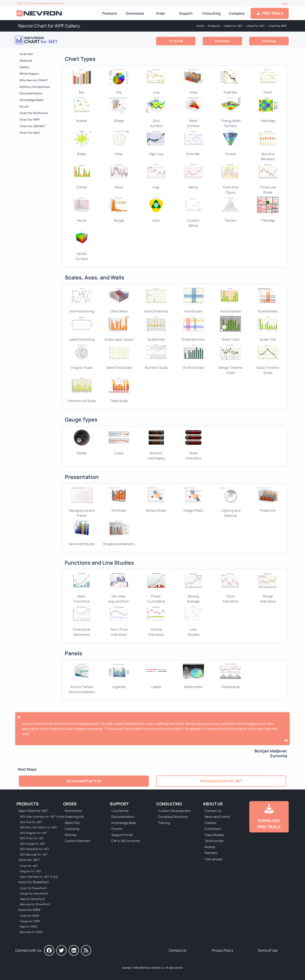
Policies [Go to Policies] (71, 835)
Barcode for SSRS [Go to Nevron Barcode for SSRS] (31, 932)
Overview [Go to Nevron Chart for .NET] (26, 54)
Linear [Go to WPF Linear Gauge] (119, 442)
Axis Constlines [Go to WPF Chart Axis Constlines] (156, 300)
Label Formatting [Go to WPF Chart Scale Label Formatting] (82, 329)
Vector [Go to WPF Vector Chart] (82, 210)
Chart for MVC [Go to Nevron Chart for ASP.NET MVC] (30, 133)
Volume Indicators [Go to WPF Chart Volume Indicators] (156, 621)
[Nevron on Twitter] (61, 950)
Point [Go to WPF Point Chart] (268, 82)
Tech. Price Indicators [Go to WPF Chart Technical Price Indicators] (119, 621)
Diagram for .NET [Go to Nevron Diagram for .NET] (31, 871)
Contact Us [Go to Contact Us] (213, 811)
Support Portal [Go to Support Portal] (122, 835)
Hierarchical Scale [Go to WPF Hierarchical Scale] (82, 390)
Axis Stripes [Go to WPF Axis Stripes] (193, 300)
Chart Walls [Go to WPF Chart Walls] (119, 300)
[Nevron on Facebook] (49, 950)
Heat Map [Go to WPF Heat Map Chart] (268, 110)
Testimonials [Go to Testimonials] (214, 841)
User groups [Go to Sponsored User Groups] (214, 859)
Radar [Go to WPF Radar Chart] (82, 143)
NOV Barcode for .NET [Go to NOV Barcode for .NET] (34, 854)
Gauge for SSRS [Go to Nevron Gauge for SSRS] (30, 921)
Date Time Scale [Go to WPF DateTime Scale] (119, 357)
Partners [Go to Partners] (211, 853)
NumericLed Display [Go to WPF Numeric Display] (156, 445)
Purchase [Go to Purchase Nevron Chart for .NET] (269, 41)
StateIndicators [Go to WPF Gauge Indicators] (193, 445)
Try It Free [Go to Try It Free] (176, 41)
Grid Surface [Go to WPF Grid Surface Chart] (156, 112)
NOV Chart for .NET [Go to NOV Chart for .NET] (32, 838)
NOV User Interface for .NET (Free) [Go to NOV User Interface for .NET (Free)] (39, 817)
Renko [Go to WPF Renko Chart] (193, 177)
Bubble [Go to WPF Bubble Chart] (82, 110)
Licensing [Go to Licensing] (72, 829)
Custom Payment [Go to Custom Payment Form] (78, 841)
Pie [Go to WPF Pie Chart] (119, 82)
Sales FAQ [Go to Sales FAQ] (72, 823)
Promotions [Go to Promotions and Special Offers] (73, 811)
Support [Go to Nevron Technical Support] (186, 13)
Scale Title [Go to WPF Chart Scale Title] (268, 329)
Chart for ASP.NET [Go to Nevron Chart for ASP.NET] (32, 126)
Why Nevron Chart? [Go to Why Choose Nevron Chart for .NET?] (34, 80)
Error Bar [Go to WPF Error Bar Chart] (193, 143)
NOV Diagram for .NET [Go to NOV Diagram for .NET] (34, 833)
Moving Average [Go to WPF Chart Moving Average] (193, 588)
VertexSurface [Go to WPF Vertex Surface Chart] (82, 246)
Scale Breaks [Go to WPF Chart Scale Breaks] (268, 300)
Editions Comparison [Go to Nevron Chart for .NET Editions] (35, 87)
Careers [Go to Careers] (210, 823)
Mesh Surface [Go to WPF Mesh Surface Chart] (193, 112)
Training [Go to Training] (164, 823)
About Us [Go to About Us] (213, 804)
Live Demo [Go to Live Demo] (222, 41)
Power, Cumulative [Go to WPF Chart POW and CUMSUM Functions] (156, 588)
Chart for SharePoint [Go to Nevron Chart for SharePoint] (33, 888)
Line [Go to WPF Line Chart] (156, 82)
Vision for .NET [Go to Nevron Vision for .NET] (233, 26)
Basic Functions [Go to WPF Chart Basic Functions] (82, 588)
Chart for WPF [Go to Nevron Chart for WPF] (278, 26)
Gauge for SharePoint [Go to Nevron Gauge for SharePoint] (34, 893)
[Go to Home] (40, 13)
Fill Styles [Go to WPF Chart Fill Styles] (119, 500)
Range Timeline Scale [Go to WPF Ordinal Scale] (230, 359)
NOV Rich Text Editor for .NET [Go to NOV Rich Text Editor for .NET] (38, 827)
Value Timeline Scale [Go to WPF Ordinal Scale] (268, 359)
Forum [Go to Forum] (24, 106)
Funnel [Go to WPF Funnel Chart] (230, 143)
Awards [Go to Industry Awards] (210, 847)
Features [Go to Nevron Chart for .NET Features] (26, 60)
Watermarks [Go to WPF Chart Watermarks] (193, 676)
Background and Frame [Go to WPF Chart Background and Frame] (82, 502)
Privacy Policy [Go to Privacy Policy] (223, 950)
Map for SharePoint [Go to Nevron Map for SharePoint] (32, 899)
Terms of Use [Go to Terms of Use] (267, 950)
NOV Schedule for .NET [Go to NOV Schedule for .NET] (35, 849)
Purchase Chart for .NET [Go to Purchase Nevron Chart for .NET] (221, 781)
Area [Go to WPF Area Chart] (193, 82)
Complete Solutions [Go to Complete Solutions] (173, 817)
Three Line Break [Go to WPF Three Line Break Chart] (268, 179)
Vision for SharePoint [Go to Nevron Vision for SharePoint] (34, 882)
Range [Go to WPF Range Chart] (119, 210)
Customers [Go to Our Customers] (213, 829)
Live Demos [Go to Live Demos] (120, 811)
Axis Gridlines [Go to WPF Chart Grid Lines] (230, 300)
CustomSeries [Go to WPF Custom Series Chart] (193, 212)
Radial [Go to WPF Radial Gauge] (82, 442)
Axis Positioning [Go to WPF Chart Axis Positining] (82, 300)
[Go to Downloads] (269, 817)
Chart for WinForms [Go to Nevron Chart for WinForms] (34, 113)
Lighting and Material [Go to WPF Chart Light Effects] (230, 502)
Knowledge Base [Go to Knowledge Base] (31, 100)
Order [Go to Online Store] (161, 13)
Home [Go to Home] (200, 26)
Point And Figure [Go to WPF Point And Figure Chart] (230, 179)
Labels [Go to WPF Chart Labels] (156, 676)
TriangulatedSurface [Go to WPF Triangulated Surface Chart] (230, 112)
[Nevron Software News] (86, 950)
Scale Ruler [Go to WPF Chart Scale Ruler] (156, 329)
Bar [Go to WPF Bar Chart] (82, 82)
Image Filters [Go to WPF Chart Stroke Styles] (193, 500)
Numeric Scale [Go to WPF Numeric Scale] (156, 357)
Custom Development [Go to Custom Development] (174, 811)
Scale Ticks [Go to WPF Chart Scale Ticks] (230, 329)
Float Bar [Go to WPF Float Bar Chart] (230, 82)
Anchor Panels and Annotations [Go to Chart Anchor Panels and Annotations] (82, 679)
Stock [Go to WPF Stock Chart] (119, 177)
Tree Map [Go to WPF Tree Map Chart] (268, 210)
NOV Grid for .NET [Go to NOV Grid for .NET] (31, 822)
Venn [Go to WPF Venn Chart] (156, 210)
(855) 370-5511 (26, 3)
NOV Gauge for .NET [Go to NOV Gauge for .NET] (33, 844)
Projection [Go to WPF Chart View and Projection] (268, 500)
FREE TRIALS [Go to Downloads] (270, 13)
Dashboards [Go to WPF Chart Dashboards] (230, 676)
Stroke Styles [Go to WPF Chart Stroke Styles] (156, 500)
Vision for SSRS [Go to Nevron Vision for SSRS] (29, 910)
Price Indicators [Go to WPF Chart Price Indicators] (230, 588)
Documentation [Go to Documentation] (31, 93)
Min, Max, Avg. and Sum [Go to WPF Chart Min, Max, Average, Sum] (119, 588)
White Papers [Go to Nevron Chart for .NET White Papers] (29, 74)
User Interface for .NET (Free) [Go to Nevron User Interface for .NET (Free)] (39, 877)
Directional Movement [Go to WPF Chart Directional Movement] (82, 621)
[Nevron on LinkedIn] (74, 950)
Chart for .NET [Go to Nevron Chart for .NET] (256, 26)
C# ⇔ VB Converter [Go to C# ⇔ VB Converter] (126, 841)
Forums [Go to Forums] (117, 829)
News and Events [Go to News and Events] (217, 817)
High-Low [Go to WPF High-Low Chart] (156, 143)
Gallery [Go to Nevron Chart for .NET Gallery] (25, 67)
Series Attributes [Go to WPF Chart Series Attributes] (82, 533)
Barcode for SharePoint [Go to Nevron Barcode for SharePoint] (35, 904)
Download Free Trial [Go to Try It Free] (84, 781)
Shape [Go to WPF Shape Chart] (119, 110)
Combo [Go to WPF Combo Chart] (82, 177)
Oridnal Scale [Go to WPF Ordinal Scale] (193, 357)
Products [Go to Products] (110, 13)
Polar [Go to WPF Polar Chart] (119, 143)
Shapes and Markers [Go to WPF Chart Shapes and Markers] (119, 533)
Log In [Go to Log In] (285, 3)
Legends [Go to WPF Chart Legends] (119, 676)
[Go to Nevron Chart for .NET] (47, 40)
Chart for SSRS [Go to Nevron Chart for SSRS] (29, 916)
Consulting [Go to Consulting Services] (211, 13)
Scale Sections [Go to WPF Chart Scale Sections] (193, 329)
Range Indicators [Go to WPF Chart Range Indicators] (268, 588)
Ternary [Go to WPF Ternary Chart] (230, 210)
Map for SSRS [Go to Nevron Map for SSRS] (29, 926)
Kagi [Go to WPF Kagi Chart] (156, 177)
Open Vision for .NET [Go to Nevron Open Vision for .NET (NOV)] (33, 811)
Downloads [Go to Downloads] (135, 13)
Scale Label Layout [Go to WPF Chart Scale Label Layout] (119, 329)
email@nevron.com (52, 3)
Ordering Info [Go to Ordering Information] (74, 817)
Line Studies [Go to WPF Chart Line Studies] (193, 621)
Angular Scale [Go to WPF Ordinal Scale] (82, 357)
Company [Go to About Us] (237, 13)
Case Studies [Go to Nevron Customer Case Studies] (214, 835)
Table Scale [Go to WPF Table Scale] (119, 390)
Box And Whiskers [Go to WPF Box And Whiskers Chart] (268, 146)
